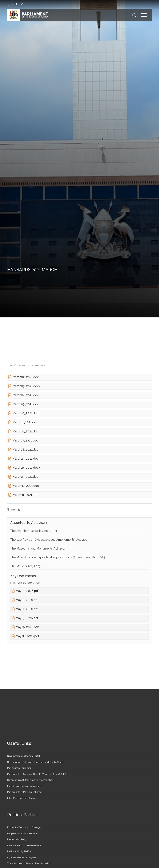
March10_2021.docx (26, 413)
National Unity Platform (20, 851)
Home (10, 365)
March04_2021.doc (26, 395)
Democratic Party (17, 839)
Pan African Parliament (20, 768)
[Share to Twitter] (33, 510)
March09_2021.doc (26, 404)
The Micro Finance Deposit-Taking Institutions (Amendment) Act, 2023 (58, 557)
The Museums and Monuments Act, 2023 (38, 548)
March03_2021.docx (26, 386)
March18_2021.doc (25, 449)
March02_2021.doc (26, 377)
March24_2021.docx (26, 468)
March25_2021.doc (25, 477)
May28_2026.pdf (27, 636)
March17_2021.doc (25, 440)
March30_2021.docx (26, 486)
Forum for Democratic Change (24, 827)
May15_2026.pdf (27, 618)
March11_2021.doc (25, 422)
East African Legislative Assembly (25, 786)
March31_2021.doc (25, 495)
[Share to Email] (47, 510)
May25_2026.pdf (27, 627)
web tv (15, 4)
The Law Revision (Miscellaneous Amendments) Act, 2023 (50, 540)
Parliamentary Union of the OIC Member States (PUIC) (37, 774)
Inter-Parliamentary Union (22, 798)
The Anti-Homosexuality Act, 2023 (34, 531)
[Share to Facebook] (26, 510)
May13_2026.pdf (27, 600)
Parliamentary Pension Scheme (24, 792)
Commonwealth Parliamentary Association (30, 780)
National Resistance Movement (24, 846)
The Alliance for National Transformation (29, 863)
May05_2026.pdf (27, 591)
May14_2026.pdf (27, 609)
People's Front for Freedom (22, 834)
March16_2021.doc (25, 431)
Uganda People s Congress (22, 858)
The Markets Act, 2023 (25, 566)
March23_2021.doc (26, 459)
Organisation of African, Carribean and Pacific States (36, 762)
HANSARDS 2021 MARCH (30, 365)
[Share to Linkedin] (40, 510)
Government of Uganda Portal (23, 756)
